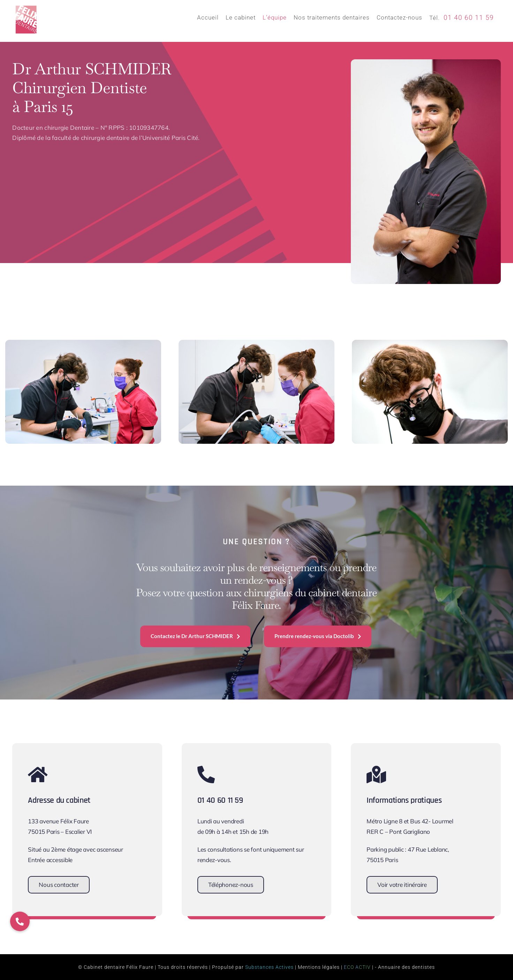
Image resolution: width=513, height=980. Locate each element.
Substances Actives (269, 967)
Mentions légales (319, 967)
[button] (20, 921)
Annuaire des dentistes (406, 967)
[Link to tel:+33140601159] (252, 775)
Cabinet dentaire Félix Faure (119, 967)
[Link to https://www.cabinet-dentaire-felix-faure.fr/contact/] (83, 775)
